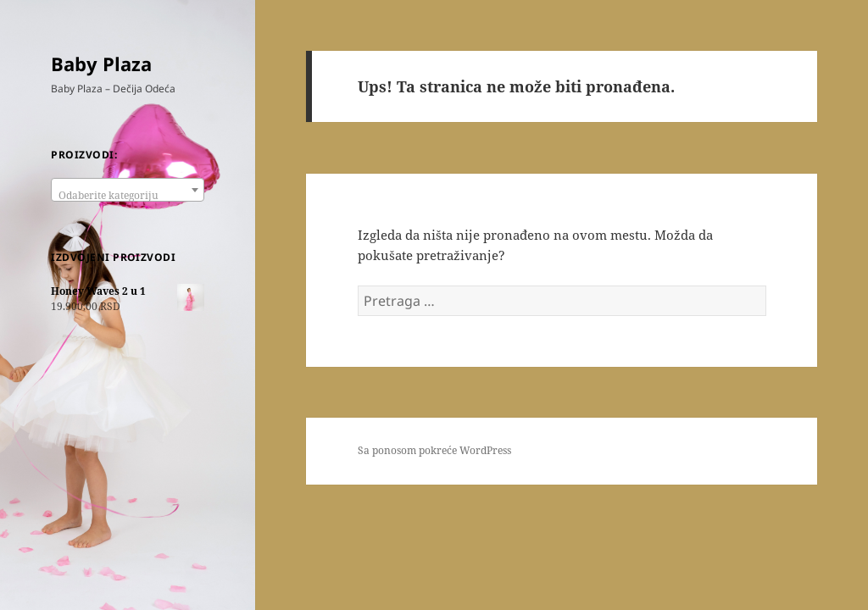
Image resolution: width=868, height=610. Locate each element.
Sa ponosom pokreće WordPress (434, 450)
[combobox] (128, 190)
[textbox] (128, 196)
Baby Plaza (101, 64)
